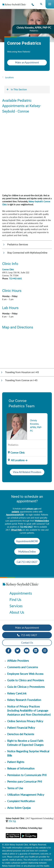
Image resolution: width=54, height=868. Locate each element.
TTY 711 (11, 821)
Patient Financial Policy (21, 728)
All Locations (16, 460)
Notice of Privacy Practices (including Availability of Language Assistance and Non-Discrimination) (29, 711)
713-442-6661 (15, 279)
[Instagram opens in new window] (45, 650)
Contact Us (27, 643)
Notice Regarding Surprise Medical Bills (28, 753)
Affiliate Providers (18, 661)
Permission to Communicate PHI (27, 775)
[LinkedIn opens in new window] (36, 650)
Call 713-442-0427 (27, 562)
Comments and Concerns (23, 667)
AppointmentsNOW (15, 515)
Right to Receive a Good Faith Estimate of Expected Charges (25, 743)
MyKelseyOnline (42, 521)
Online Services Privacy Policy (25, 721)
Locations (9, 77)
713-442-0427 (26, 527)
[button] (27, 245)
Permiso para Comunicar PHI (25, 781)
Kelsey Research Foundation (24, 700)
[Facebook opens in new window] (8, 650)
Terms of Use (15, 788)
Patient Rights (16, 762)
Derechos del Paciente (21, 734)
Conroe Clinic (8, 269)
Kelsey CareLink (17, 693)
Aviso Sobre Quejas (19, 808)
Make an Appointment (27, 62)
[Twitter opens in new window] (18, 650)
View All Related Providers (27, 472)
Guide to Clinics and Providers (26, 680)
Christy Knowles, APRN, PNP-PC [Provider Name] (36, 426)
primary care (32, 509)
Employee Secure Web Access (25, 674)
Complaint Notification (21, 801)
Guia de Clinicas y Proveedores (26, 687)
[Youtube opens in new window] (27, 650)
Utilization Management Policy (26, 795)
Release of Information (21, 768)
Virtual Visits (16, 530)
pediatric (15, 512)
